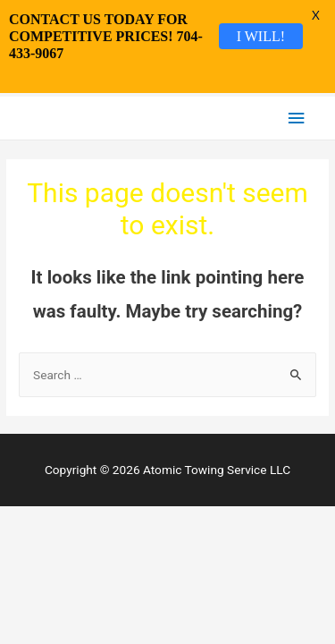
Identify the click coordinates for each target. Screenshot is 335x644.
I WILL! (261, 35)
